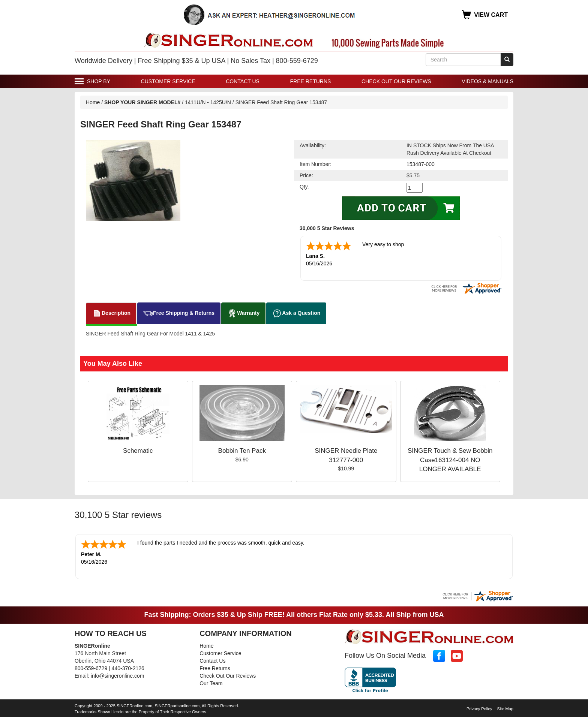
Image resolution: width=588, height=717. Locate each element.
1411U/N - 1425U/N (209, 102)
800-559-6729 (91, 668)
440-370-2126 (128, 668)
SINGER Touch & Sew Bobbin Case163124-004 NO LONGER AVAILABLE (450, 460)
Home (93, 102)
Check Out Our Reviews (396, 81)
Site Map (505, 709)
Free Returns (311, 81)
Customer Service (168, 81)
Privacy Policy (479, 709)
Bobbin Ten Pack (242, 451)
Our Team (211, 683)
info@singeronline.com (118, 676)
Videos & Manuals (487, 81)
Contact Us (243, 81)
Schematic (138, 451)
